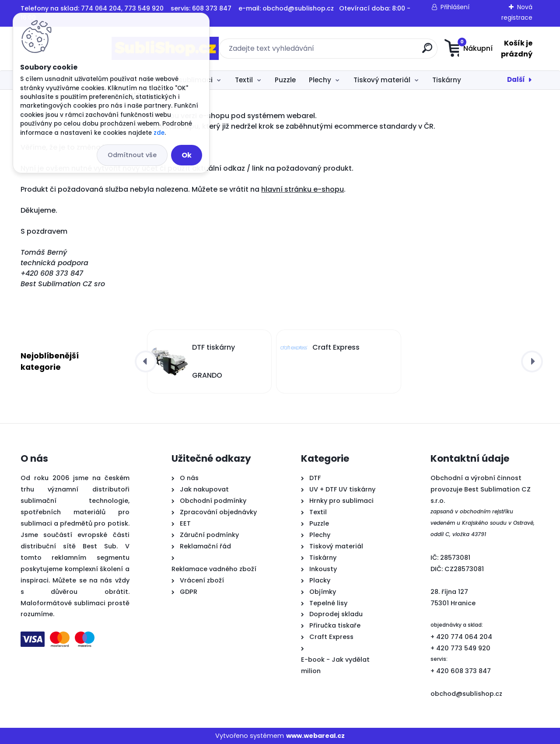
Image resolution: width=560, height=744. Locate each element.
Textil (244, 80)
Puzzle (285, 80)
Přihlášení (455, 7)
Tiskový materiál (382, 80)
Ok (187, 155)
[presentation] (146, 361)
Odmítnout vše (132, 155)
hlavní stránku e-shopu (303, 189)
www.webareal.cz (315, 736)
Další (516, 79)
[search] (366, 51)
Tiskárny (447, 80)
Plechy (320, 80)
